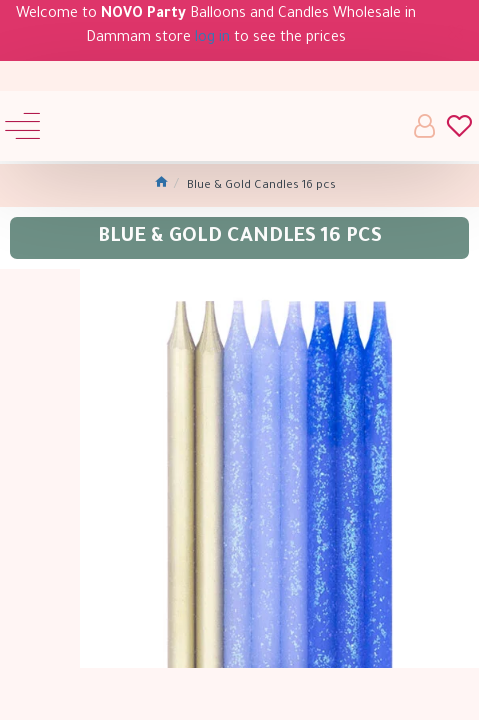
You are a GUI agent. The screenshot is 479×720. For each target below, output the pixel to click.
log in (212, 39)
